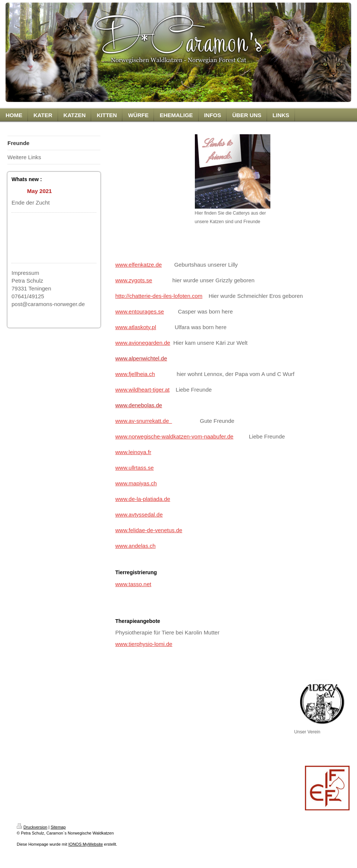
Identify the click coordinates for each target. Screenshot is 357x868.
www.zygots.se (134, 280)
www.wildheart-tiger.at (142, 390)
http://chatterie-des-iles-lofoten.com (159, 296)
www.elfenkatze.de (139, 265)
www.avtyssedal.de (139, 515)
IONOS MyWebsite (86, 844)
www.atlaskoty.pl (136, 327)
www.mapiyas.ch (136, 483)
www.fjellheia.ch (135, 374)
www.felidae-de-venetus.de (149, 530)
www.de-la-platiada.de (143, 499)
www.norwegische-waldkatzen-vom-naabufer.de (174, 436)
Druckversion (32, 827)
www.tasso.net (133, 584)
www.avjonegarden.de (143, 343)
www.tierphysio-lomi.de (144, 644)
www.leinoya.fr (133, 452)
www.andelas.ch (135, 546)
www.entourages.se (140, 311)
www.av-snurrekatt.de (144, 421)
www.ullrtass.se (134, 468)
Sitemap (58, 827)
